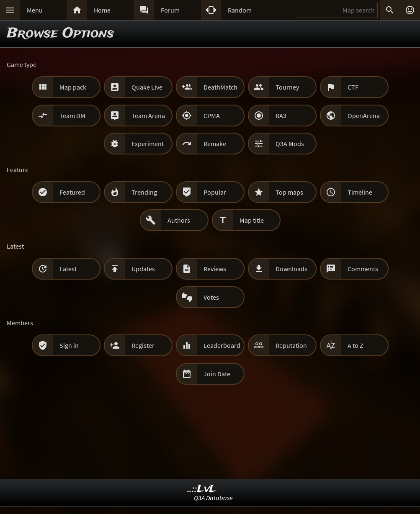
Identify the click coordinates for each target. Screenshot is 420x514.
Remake (215, 144)
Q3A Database (213, 498)
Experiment (148, 144)
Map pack (73, 87)
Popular (215, 192)
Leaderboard (222, 345)
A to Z (356, 345)
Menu (35, 10)
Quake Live (147, 87)
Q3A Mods (290, 144)
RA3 (281, 116)
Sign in (69, 345)
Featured (72, 192)
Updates (143, 269)
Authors (179, 220)
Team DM (72, 116)
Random (240, 10)
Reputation (291, 345)
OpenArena (364, 116)
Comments (363, 269)
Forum (170, 10)
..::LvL (202, 489)
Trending (144, 192)
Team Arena (148, 116)
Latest (68, 269)
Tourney (287, 87)
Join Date (217, 374)
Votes (211, 297)
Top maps (289, 192)
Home (102, 10)
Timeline (360, 192)
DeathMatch (220, 87)
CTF (353, 87)
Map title (252, 220)
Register (143, 345)
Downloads (291, 269)
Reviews (215, 269)
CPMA (212, 116)
